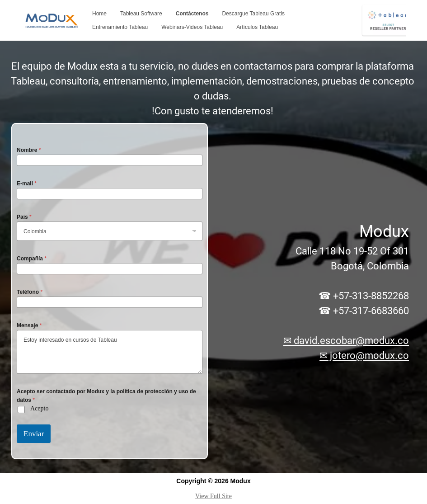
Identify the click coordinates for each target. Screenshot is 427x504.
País (24, 217)
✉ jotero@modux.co (364, 356)
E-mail (27, 184)
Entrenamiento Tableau (120, 27)
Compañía (32, 259)
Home (99, 14)
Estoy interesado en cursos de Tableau (110, 352)
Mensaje (29, 325)
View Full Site (213, 496)
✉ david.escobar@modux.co (346, 341)
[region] (213, 257)
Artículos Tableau (257, 27)
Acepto (39, 408)
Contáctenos (192, 14)
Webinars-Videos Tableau (192, 27)
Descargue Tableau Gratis (253, 14)
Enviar (34, 434)
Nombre (29, 150)
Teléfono (30, 292)
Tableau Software (141, 14)
